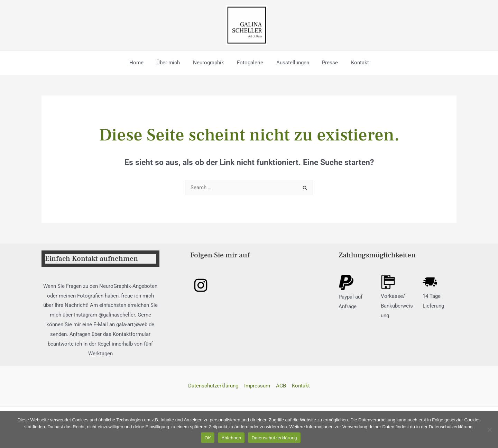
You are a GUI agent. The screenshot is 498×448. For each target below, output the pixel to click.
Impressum (257, 386)
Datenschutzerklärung (214, 386)
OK (208, 438)
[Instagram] (201, 285)
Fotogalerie (250, 63)
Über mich (173, 63)
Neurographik (211, 63)
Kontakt (352, 63)
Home (144, 63)
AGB (281, 386)
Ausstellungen (290, 63)
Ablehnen (231, 438)
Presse (325, 63)
